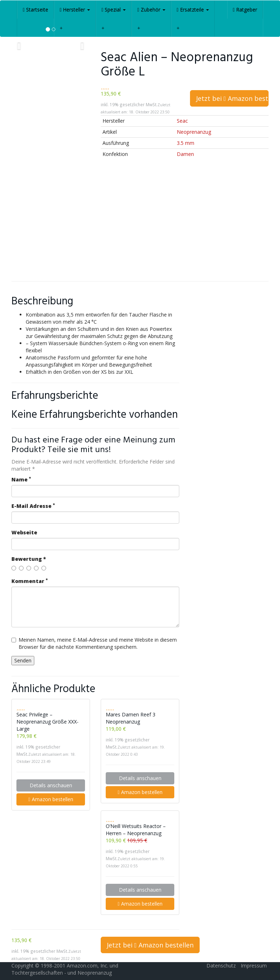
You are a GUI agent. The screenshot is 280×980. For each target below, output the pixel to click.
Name (21, 479)
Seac (182, 121)
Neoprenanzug (194, 132)
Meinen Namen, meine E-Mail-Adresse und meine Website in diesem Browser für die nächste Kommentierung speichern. (94, 643)
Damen (185, 154)
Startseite (36, 9)
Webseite (24, 532)
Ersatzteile (193, 9)
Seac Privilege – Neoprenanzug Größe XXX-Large (47, 722)
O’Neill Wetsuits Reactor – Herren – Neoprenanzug (136, 830)
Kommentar (30, 581)
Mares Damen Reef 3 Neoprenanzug (131, 718)
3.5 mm (186, 143)
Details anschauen (51, 785)
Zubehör (151, 9)
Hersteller (75, 9)
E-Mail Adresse (33, 506)
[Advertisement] (140, 224)
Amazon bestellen (51, 799)
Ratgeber (245, 9)
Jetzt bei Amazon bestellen (232, 98)
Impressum (254, 966)
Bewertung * (29, 559)
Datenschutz (221, 966)
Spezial (114, 9)
